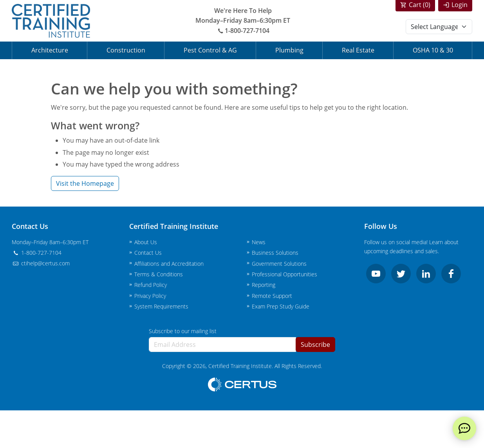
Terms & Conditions (159, 274)
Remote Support (272, 296)
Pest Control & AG (210, 50)
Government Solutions (279, 264)
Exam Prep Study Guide (281, 306)
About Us (146, 242)
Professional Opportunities (284, 274)
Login (460, 5)
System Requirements (161, 306)
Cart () (420, 5)
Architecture (50, 50)
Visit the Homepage (85, 183)
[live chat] (464, 428)
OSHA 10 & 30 (433, 50)
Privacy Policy (150, 296)
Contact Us (148, 253)
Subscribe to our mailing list (183, 331)
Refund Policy (151, 285)
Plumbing (289, 50)
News (259, 242)
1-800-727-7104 (243, 31)
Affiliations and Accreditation (169, 264)
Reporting (264, 285)
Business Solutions (275, 253)
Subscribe (315, 345)
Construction (126, 50)
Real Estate (358, 50)
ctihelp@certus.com (41, 263)
